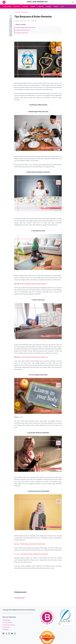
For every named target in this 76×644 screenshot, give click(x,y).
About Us (6, 627)
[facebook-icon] (3, 634)
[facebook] (11, 19)
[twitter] (11, 23)
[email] (11, 35)
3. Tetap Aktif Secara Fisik (22, 30)
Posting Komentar (19, 598)
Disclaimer (6, 620)
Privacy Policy (7, 623)
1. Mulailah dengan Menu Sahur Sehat (25, 27)
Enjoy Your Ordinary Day (37, 2)
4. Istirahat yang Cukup (21, 33)
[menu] (4, 2)
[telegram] (11, 29)
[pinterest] (11, 32)
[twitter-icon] (6, 634)
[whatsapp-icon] (15, 634)
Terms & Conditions (9, 625)
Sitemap (6, 629)
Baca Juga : (31, 554)
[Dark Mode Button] (73, 2)
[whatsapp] (11, 26)
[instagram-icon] (9, 634)
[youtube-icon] (12, 634)
